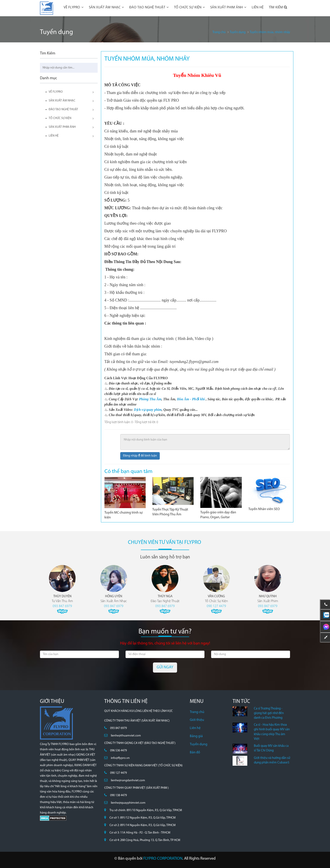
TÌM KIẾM (278, 7)
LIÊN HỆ (258, 7)
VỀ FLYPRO (74, 7)
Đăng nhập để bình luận (140, 456)
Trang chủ (197, 712)
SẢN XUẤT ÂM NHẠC (106, 7)
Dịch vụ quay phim (148, 410)
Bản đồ (195, 753)
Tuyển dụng (199, 744)
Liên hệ (195, 728)
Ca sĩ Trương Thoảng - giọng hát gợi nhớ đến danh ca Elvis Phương (269, 713)
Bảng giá (196, 736)
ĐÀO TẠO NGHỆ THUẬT (149, 7)
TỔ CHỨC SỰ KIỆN (189, 7)
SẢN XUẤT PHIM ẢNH (228, 7)
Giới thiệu (197, 720)
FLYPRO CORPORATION (163, 859)
